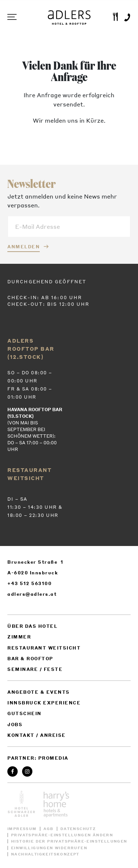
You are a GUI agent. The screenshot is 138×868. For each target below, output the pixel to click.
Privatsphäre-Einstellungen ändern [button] (62, 835)
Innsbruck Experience (44, 703)
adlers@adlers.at (32, 594)
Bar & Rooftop (30, 659)
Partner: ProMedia (38, 758)
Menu (11, 17)
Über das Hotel (32, 626)
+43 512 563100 (29, 583)
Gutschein (24, 713)
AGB (49, 829)
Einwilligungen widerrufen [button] (49, 848)
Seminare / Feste (35, 669)
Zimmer (19, 637)
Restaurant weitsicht (44, 648)
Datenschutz (78, 829)
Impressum (22, 829)
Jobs (15, 724)
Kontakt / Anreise (37, 735)
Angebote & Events (39, 692)
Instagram (27, 771)
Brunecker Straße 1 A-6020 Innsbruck (36, 567)
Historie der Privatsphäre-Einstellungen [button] (69, 841)
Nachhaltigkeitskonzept (45, 854)
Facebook (13, 771)
